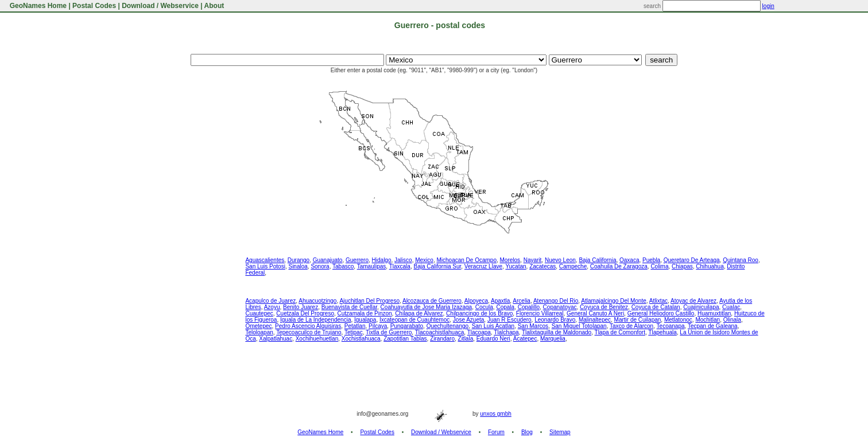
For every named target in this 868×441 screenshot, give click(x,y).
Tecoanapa (671, 326)
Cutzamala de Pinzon (365, 313)
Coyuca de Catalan (656, 307)
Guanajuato (328, 260)
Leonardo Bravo (555, 320)
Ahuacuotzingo (317, 301)
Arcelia (522, 301)
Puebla (651, 260)
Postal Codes (94, 6)
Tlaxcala (400, 266)
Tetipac (354, 332)
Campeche (573, 266)
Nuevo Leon (560, 260)
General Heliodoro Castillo (661, 313)
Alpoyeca (476, 301)
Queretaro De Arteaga (692, 260)
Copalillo (529, 307)
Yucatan (516, 266)
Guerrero (357, 260)
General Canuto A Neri (595, 313)
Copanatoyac (560, 307)
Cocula (484, 307)
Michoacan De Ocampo (466, 260)
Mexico (424, 260)
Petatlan (355, 326)
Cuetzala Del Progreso (305, 313)
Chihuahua (710, 266)
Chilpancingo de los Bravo (479, 313)
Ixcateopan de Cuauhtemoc (414, 320)
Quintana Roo (741, 260)
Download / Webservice (160, 6)
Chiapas (682, 266)
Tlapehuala (662, 332)
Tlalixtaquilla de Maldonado (557, 332)
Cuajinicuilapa (701, 307)
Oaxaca (629, 260)
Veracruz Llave (483, 266)
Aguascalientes (265, 260)
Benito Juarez (301, 307)
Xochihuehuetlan (317, 339)
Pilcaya (378, 326)
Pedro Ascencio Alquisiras (308, 326)
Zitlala (466, 339)
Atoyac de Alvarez (693, 301)
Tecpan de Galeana (713, 326)
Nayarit (533, 260)
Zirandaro (442, 339)
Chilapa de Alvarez (419, 313)
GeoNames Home (37, 6)
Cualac (731, 307)
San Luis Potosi (265, 266)
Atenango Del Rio (556, 301)
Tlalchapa (506, 332)
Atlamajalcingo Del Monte (613, 301)
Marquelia (553, 339)
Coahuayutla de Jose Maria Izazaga (427, 307)
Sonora (320, 266)
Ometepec (258, 326)
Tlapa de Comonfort (620, 332)
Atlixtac (658, 301)
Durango (299, 260)
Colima (659, 266)
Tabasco (343, 266)
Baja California (597, 260)
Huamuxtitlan (714, 313)
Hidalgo (382, 260)
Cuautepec (259, 313)
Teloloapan (259, 332)
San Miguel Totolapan (579, 326)
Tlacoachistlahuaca (440, 332)
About (214, 6)
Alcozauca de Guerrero (432, 301)
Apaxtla (500, 301)
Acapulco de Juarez (270, 301)
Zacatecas (542, 266)
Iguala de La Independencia (315, 320)
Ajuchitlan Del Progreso (369, 301)
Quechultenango (447, 326)
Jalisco (403, 260)
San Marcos (533, 326)
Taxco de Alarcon (631, 326)
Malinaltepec (595, 320)
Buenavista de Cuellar (349, 307)
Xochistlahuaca (361, 339)
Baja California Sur (437, 266)
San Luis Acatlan (493, 326)
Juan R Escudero (509, 320)
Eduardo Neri (493, 339)
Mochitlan (708, 320)
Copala (505, 307)
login (768, 6)
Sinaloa (298, 266)
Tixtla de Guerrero (389, 332)
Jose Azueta (468, 320)
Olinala (732, 320)
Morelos (510, 260)
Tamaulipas (372, 266)
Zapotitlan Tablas (405, 339)
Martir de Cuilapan (638, 320)
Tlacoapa (479, 332)
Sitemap (560, 432)
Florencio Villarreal (540, 313)
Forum (496, 432)
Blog (527, 432)
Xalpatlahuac (276, 339)
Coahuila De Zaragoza (619, 266)
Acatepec (525, 339)
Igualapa (365, 320)
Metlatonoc (678, 320)
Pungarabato (407, 326)
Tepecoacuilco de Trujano (309, 332)
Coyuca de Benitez (604, 307)
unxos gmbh (495, 414)
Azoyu (272, 307)
